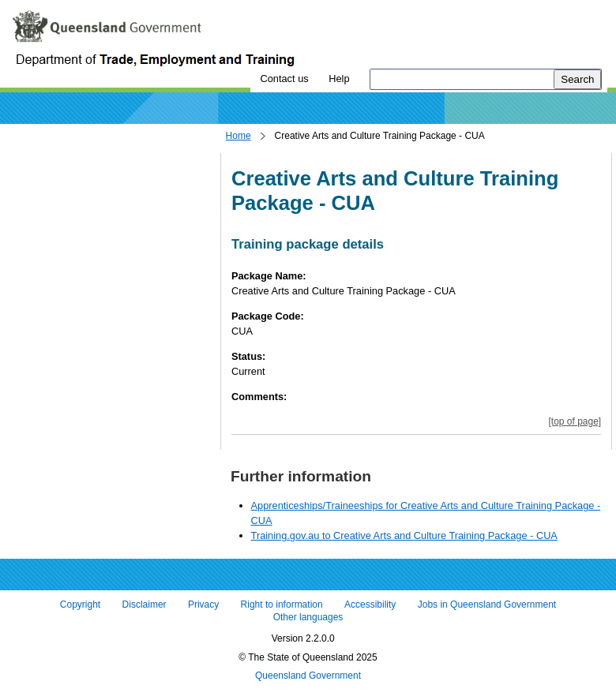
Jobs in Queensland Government (487, 605)
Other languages (308, 617)
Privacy (203, 605)
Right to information (282, 605)
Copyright (80, 605)
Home (239, 136)
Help (339, 79)
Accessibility (370, 605)
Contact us (284, 79)
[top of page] (575, 421)
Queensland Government (308, 676)
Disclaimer (145, 605)
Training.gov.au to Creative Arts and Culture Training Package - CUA (404, 535)
